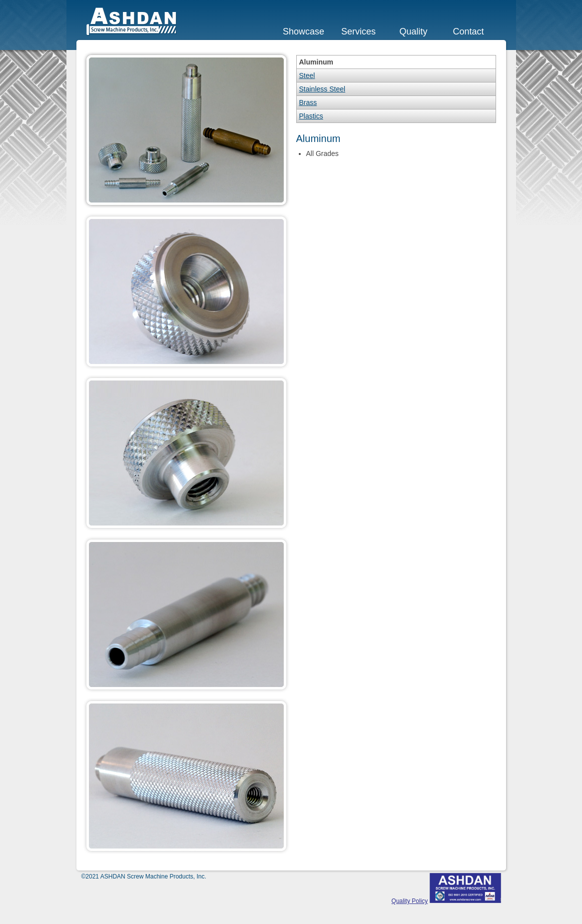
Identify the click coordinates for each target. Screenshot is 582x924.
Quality (413, 31)
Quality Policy (410, 901)
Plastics (311, 116)
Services (358, 31)
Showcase (303, 31)
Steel (307, 75)
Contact (468, 31)
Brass (308, 102)
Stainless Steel (322, 89)
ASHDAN (132, 22)
